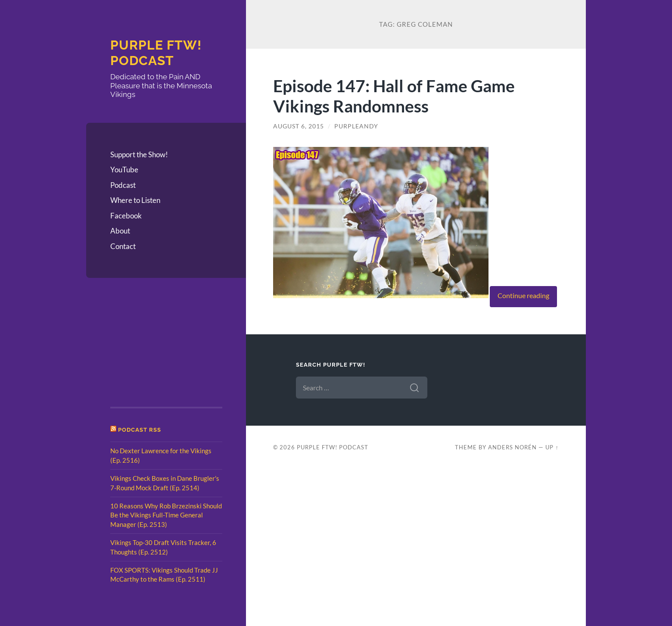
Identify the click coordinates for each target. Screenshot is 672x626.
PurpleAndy (356, 126)
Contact (123, 246)
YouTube (124, 170)
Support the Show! (139, 154)
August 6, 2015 (299, 126)
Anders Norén (512, 447)
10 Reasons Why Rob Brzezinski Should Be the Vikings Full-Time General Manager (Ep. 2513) (166, 515)
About (120, 231)
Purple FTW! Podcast (156, 53)
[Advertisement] (153, 345)
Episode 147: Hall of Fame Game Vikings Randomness (394, 96)
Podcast (123, 185)
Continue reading (523, 296)
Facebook (126, 216)
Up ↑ (552, 447)
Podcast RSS (140, 430)
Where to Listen (135, 200)
